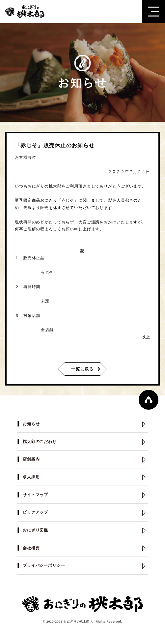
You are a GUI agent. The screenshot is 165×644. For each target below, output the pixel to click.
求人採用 (31, 477)
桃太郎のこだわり (40, 442)
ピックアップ (35, 512)
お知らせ (31, 424)
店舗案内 (31, 459)
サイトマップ (35, 495)
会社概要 (31, 548)
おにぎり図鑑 (35, 530)
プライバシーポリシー (44, 565)
